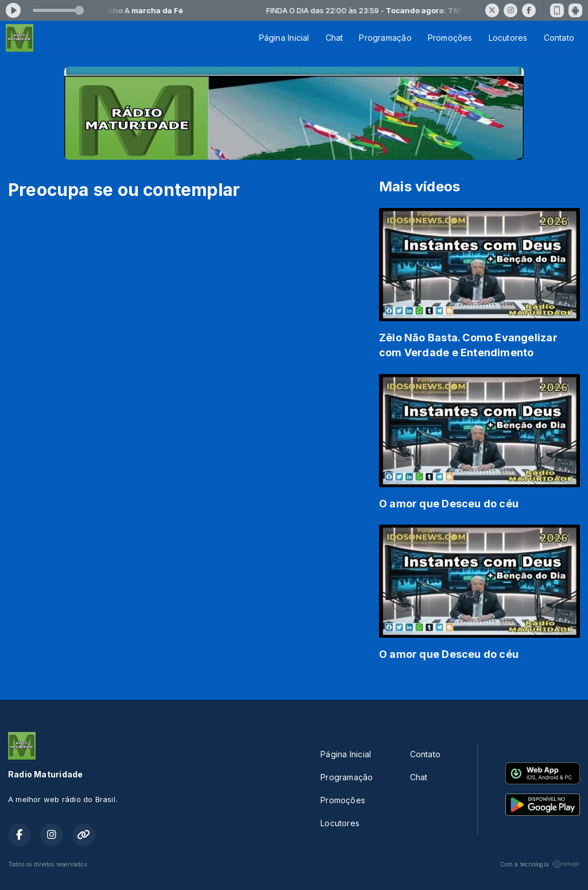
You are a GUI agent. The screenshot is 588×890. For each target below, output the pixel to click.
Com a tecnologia (540, 864)
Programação (385, 38)
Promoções (450, 38)
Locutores (508, 38)
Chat (334, 38)
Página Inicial (284, 38)
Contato (559, 38)
